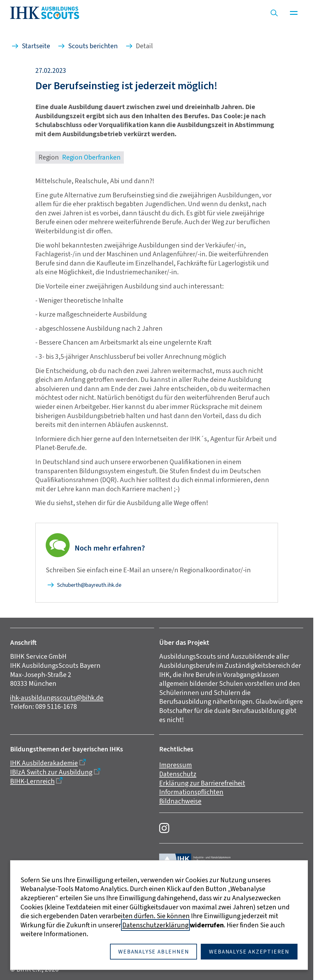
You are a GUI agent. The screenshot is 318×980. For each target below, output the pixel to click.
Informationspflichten (191, 792)
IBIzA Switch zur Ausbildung (51, 772)
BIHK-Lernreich (32, 781)
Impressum (176, 765)
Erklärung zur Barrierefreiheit (202, 783)
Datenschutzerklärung (155, 925)
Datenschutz (178, 774)
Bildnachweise (180, 801)
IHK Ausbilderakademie (44, 763)
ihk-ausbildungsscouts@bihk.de (57, 698)
